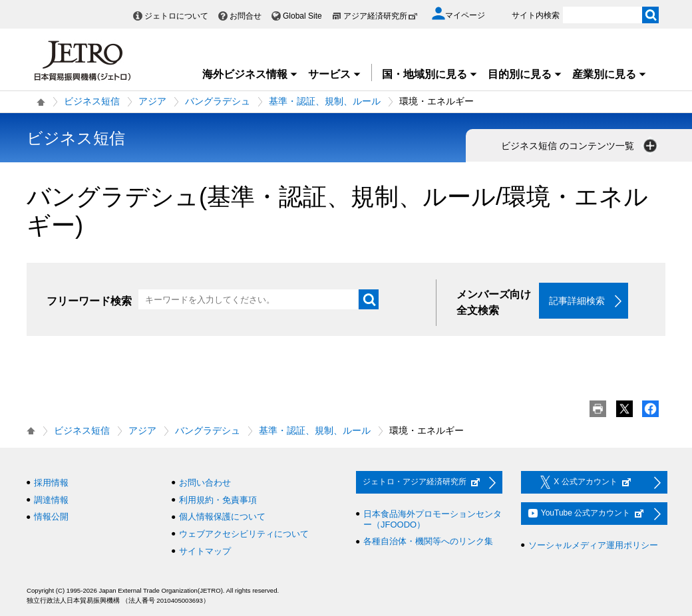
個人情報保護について (222, 517)
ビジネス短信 (92, 101)
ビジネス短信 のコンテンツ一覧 (580, 146)
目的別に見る (525, 74)
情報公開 (51, 517)
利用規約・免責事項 (218, 500)
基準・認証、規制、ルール (325, 101)
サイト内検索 (536, 15)
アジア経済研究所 (381, 16)
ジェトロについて (176, 16)
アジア (152, 101)
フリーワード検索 (89, 301)
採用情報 (51, 483)
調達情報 (51, 500)
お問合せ (246, 16)
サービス (335, 74)
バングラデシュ (218, 101)
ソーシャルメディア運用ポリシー (593, 545)
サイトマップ (205, 551)
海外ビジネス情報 (250, 74)
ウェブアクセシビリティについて (244, 534)
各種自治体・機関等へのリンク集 (428, 541)
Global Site (302, 16)
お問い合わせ (205, 483)
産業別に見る (609, 74)
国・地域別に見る (430, 74)
